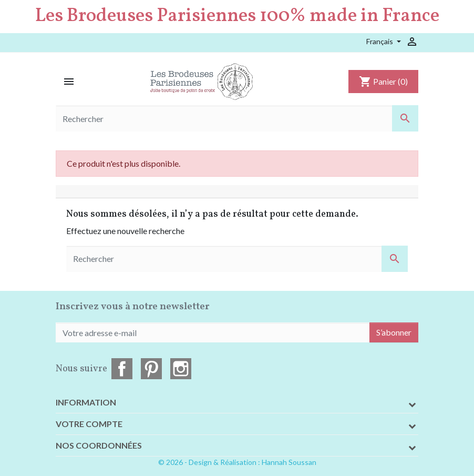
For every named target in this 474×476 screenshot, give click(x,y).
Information (86, 402)
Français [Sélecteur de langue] (380, 41)
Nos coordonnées (99, 445)
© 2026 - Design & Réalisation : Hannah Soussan (237, 462)
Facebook (122, 369)
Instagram (181, 369)
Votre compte (89, 424)
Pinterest (151, 369)
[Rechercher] (237, 118)
